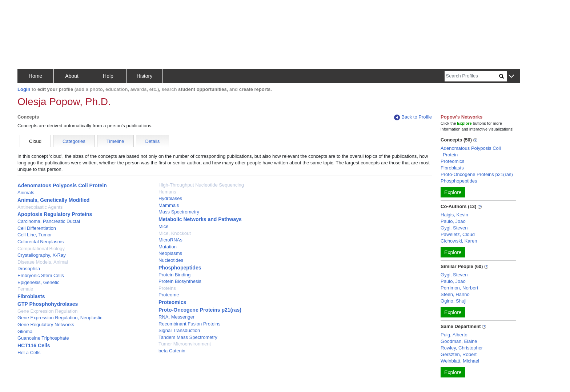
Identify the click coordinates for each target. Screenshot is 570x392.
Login (24, 89)
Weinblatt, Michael (460, 361)
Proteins (167, 288)
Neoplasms (170, 253)
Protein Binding (174, 275)
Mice (163, 226)
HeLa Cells (29, 353)
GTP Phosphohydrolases (48, 304)
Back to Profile (413, 117)
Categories (74, 141)
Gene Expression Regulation (48, 311)
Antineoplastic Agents (40, 207)
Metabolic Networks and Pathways (200, 219)
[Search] (472, 76)
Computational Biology (41, 249)
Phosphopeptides (180, 268)
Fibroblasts (31, 296)
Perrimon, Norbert (459, 288)
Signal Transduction (179, 330)
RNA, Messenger (176, 317)
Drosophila (29, 269)
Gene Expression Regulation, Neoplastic (60, 318)
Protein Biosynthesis (180, 281)
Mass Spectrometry (179, 212)
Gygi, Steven (454, 228)
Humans (167, 192)
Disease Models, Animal (43, 262)
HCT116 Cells (34, 345)
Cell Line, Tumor (35, 235)
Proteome (169, 295)
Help (108, 76)
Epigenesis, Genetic (39, 282)
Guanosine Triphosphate (43, 338)
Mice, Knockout (175, 233)
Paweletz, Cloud (458, 234)
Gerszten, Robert (459, 354)
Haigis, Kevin (454, 215)
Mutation (168, 247)
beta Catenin (172, 351)
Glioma (25, 331)
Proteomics (172, 302)
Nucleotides (171, 260)
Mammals (169, 205)
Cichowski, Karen (459, 241)
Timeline (115, 141)
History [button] (145, 76)
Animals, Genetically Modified (53, 200)
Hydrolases (170, 198)
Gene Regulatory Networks (46, 325)
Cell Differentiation (37, 228)
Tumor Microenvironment (185, 344)
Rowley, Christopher (462, 348)
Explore (453, 192)
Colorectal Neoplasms (41, 242)
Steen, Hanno (455, 294)
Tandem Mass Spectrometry (188, 337)
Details (153, 141)
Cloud (35, 141)
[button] (511, 77)
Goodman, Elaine (459, 341)
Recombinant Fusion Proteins (190, 324)
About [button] (72, 76)
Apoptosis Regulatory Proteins (55, 214)
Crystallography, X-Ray (42, 255)
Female (25, 289)
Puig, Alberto (454, 335)
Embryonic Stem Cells (41, 275)
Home (35, 76)
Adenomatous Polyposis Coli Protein (62, 185)
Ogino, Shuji (453, 301)
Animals (26, 193)
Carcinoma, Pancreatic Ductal (49, 221)
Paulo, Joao (453, 221)
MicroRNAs (170, 240)
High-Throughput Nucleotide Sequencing (201, 185)
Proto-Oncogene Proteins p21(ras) (200, 310)
